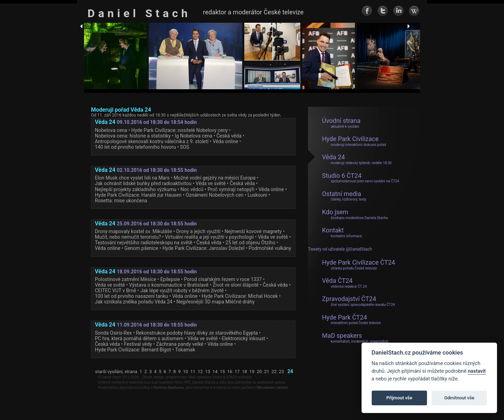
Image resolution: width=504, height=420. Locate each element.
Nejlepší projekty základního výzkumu (136, 189)
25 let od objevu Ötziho (250, 243)
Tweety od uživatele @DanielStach (340, 249)
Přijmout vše (399, 398)
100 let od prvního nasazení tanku (131, 296)
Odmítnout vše (459, 398)
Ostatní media (344, 196)
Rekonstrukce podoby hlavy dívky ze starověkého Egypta (197, 333)
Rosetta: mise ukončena (121, 201)
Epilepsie (170, 279)
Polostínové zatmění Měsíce (125, 279)
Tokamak (185, 350)
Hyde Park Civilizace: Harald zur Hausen (138, 195)
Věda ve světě (211, 183)
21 (267, 372)
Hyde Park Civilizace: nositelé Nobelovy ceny (180, 130)
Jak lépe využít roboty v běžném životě (182, 290)
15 (222, 372)
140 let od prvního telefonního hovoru (135, 147)
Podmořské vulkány (270, 248)
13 (208, 372)
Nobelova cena (111, 130)
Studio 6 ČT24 (360, 178)
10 (186, 372)
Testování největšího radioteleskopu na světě (143, 243)
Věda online (226, 141)
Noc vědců (192, 189)
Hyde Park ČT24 (351, 320)
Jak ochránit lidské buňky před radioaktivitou (143, 183)
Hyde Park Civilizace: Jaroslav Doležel (204, 248)
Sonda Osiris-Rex (113, 333)
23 (282, 372)
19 (252, 372)
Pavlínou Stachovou (169, 388)
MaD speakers (355, 338)
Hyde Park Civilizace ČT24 (359, 265)
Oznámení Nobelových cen (214, 195)
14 (215, 372)
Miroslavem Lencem (272, 388)
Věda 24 (357, 159)
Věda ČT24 (344, 283)
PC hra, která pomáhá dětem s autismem (139, 338)
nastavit (477, 371)
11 (193, 372)
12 (200, 372)
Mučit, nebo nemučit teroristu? (128, 237)
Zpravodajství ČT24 (358, 301)
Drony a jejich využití (198, 231)
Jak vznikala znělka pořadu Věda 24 (134, 302)
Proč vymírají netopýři (231, 189)
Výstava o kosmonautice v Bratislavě (169, 285)
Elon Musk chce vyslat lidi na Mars (132, 178)
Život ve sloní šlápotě (235, 285)
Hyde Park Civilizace (354, 141)
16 (230, 372)
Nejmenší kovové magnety (253, 231)
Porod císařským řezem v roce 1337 (223, 279)
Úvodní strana (341, 123)
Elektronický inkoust (243, 338)
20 (259, 372)
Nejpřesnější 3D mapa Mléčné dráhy (215, 302)
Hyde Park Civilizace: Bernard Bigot (133, 350)
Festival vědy (138, 344)
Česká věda (229, 136)
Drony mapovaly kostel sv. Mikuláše (134, 231)
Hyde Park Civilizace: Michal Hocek (240, 296)
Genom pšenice (141, 248)
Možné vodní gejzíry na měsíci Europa (215, 178)
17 (237, 372)
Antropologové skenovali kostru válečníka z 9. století (152, 141)
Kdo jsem (355, 214)
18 (244, 372)
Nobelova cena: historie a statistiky (133, 136)
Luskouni (257, 195)
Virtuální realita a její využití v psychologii (209, 237)
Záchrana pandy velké (180, 344)
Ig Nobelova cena (194, 136)
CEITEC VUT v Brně (115, 290)
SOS (184, 147)
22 (274, 372)
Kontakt (342, 232)
